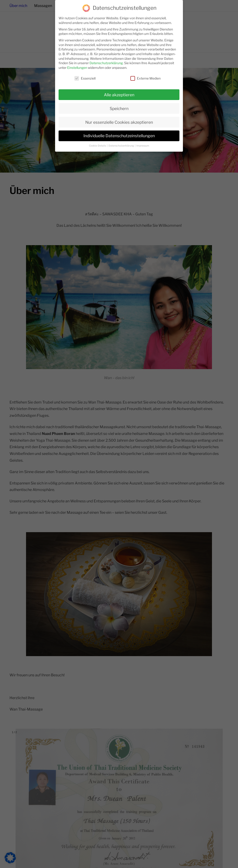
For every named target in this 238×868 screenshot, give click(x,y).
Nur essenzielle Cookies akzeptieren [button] (119, 120)
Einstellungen (77, 65)
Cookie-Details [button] (98, 143)
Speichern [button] (119, 106)
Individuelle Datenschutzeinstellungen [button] (119, 133)
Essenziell (85, 76)
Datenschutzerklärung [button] (121, 143)
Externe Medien (145, 76)
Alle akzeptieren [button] (119, 92)
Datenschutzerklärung (106, 60)
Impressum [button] (143, 143)
